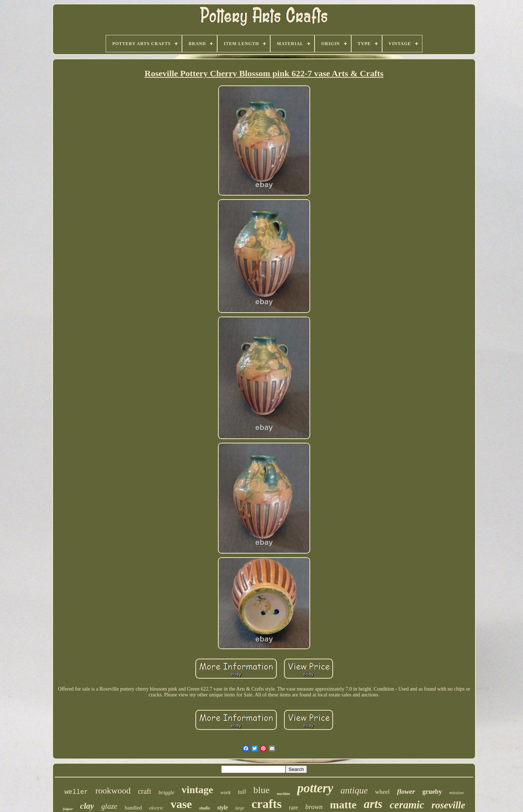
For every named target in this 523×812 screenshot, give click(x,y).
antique (354, 790)
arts (373, 804)
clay (87, 806)
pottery (315, 788)
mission (457, 793)
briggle (166, 792)
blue (261, 790)
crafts (267, 804)
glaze (109, 806)
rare (294, 807)
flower (406, 791)
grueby (432, 792)
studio (204, 808)
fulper (68, 809)
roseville (448, 805)
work (226, 793)
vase (181, 804)
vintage (197, 790)
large (240, 808)
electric (156, 808)
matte (343, 805)
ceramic (407, 805)
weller (76, 792)
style (222, 807)
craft (145, 791)
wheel (382, 792)
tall (242, 792)
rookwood (113, 791)
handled (133, 808)
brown (314, 807)
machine (283, 794)
